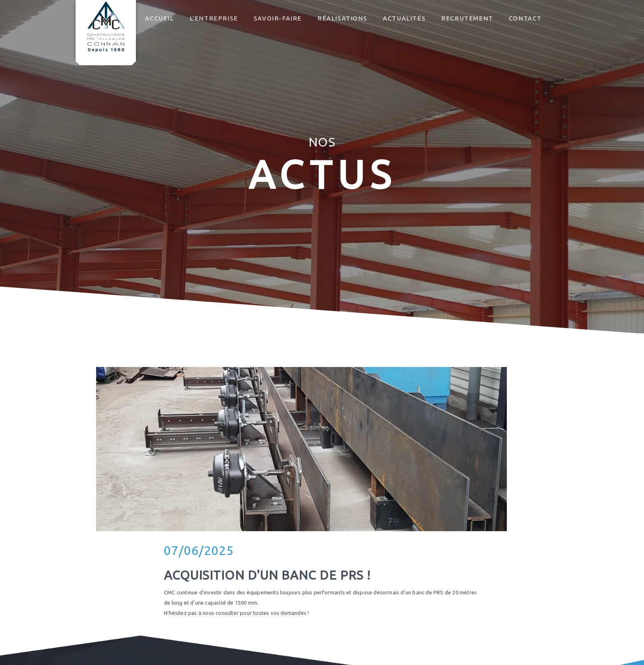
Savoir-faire (278, 18)
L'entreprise (214, 18)
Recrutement (467, 18)
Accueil (159, 18)
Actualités (404, 18)
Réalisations (342, 18)
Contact (525, 18)
